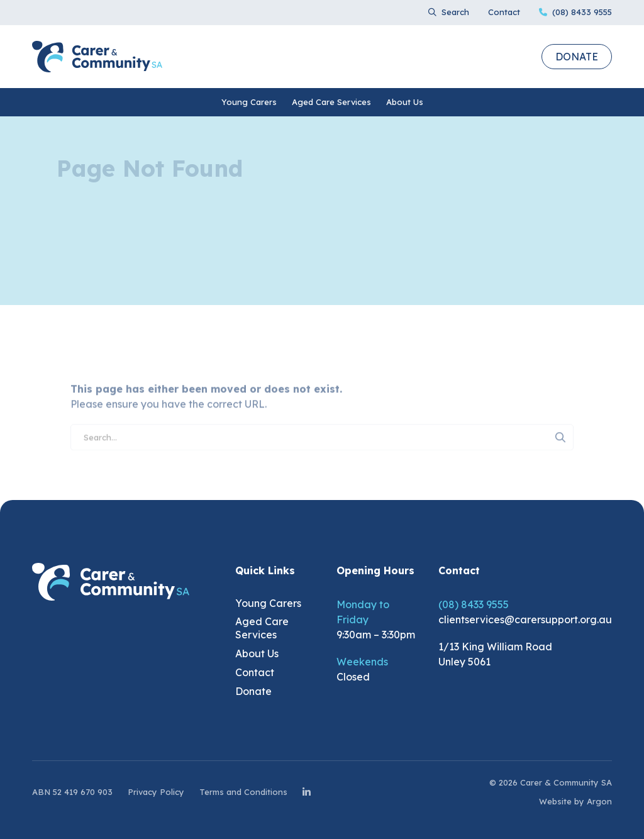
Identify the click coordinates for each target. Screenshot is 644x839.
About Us (405, 102)
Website (555, 801)
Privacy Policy (156, 792)
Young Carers (249, 102)
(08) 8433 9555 (474, 604)
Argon (599, 801)
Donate (577, 57)
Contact (504, 12)
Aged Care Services (331, 102)
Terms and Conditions (243, 792)
